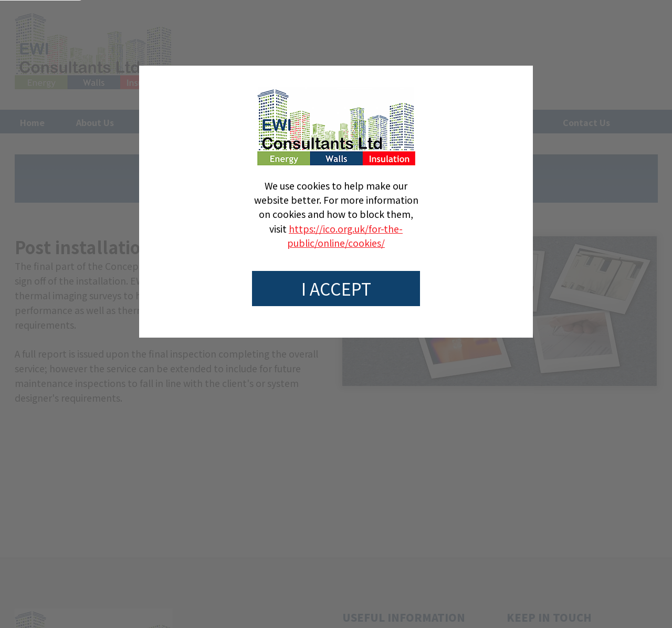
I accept (336, 288)
